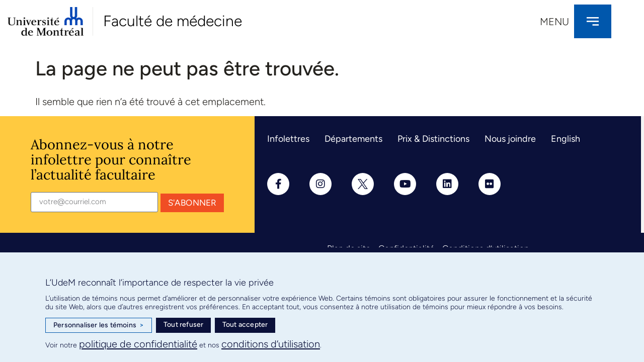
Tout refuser (183, 325)
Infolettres (288, 139)
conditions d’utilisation (271, 344)
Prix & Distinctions (433, 139)
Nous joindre (510, 139)
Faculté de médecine (173, 21)
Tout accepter (245, 325)
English (566, 139)
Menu (554, 22)
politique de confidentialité (138, 344)
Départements (353, 139)
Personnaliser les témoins (99, 325)
